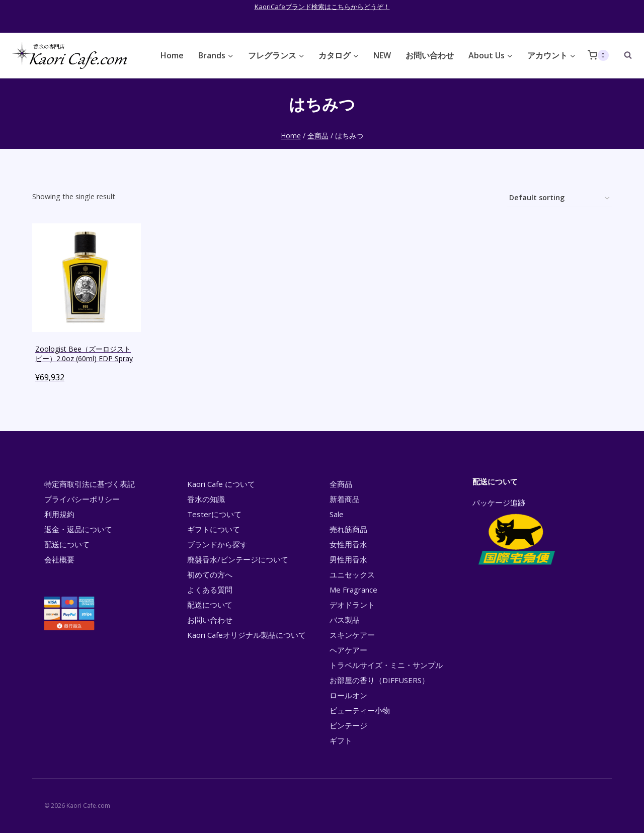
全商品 (341, 484)
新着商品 (345, 499)
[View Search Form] (623, 55)
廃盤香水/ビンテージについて (238, 559)
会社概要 (59, 559)
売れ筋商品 (348, 529)
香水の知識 (206, 499)
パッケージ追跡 (516, 533)
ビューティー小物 (360, 710)
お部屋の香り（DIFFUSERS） (379, 680)
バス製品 (345, 620)
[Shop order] (559, 198)
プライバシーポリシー (82, 499)
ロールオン (348, 695)
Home (172, 55)
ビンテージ (348, 725)
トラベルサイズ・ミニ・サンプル (386, 665)
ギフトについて (214, 529)
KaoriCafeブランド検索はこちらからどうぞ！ (322, 7)
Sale (337, 514)
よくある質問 (210, 590)
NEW (382, 55)
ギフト (341, 740)
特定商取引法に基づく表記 (90, 484)
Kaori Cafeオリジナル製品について (247, 635)
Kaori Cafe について (221, 484)
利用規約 (59, 514)
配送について (67, 544)
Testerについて (214, 514)
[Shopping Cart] (598, 55)
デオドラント (352, 605)
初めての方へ (210, 574)
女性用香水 (348, 544)
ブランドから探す (217, 544)
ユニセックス (352, 574)
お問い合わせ (430, 55)
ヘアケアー (348, 650)
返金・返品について (78, 529)
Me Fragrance (353, 590)
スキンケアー (352, 635)
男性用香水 (348, 559)
